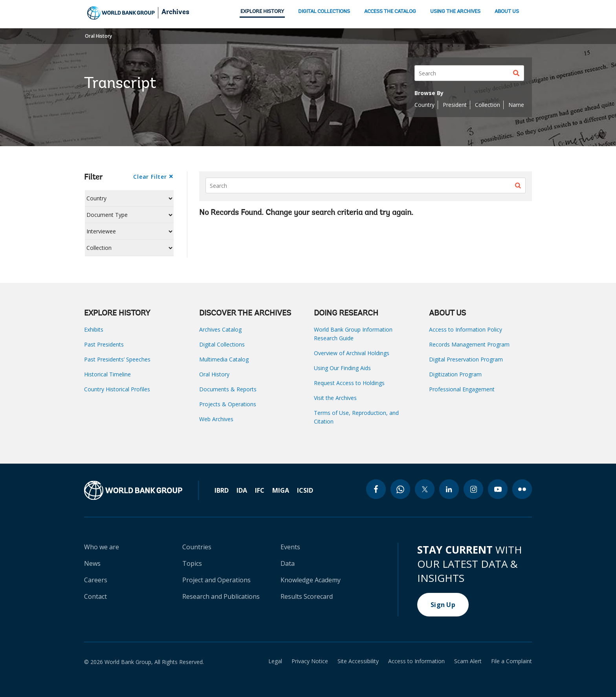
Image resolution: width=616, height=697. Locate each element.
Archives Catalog (220, 329)
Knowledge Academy (311, 580)
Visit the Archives (335, 398)
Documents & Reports (228, 389)
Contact (95, 596)
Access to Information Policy (466, 329)
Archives (175, 13)
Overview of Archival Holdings (352, 353)
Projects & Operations (228, 404)
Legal (275, 661)
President (455, 105)
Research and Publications (221, 596)
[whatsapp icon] (400, 489)
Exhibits (94, 329)
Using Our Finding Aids (342, 368)
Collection (488, 105)
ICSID (305, 490)
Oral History (98, 36)
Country (424, 105)
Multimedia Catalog (224, 359)
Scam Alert (468, 661)
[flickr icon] (522, 489)
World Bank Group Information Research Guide (353, 334)
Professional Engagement (462, 389)
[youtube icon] (498, 489)
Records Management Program (469, 344)
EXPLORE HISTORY (262, 12)
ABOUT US (507, 12)
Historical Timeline (107, 374)
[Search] (469, 73)
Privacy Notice (310, 661)
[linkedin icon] (449, 489)
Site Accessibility (358, 661)
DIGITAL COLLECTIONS (324, 12)
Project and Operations (216, 580)
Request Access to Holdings (349, 383)
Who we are (102, 547)
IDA (242, 490)
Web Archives (216, 419)
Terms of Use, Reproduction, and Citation (356, 417)
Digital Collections (222, 344)
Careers (96, 580)
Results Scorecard (307, 596)
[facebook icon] (376, 489)
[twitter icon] (425, 489)
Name (516, 105)
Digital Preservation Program (466, 359)
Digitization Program (455, 374)
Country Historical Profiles (117, 389)
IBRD (222, 490)
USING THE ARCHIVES (455, 12)
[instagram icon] (473, 489)
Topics (192, 563)
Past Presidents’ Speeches (117, 359)
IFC (260, 490)
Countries (197, 547)
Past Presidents (104, 344)
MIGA (281, 490)
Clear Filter (150, 177)
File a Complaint (511, 661)
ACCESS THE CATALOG (390, 12)
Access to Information (416, 661)
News (92, 563)
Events (290, 547)
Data (288, 563)
